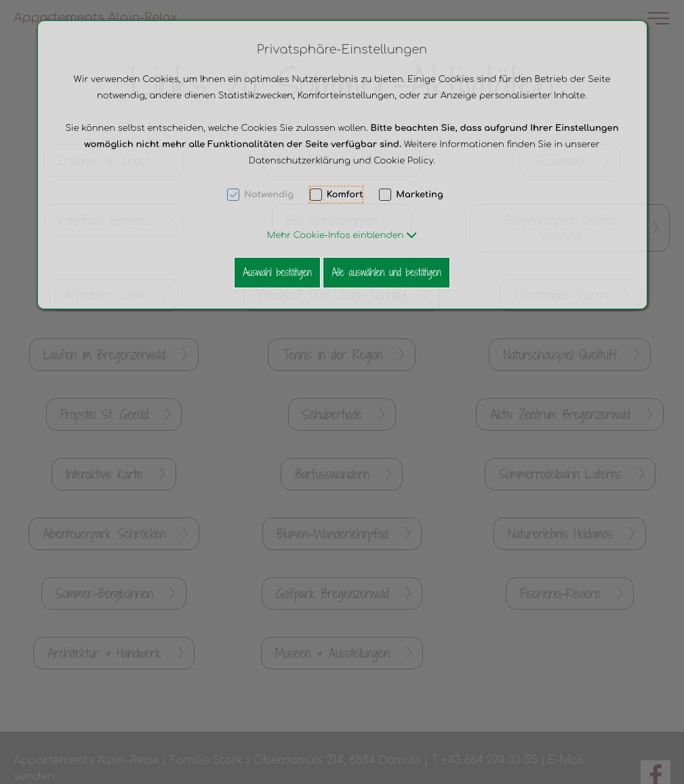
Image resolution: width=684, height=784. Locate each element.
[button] (342, 235)
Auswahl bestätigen (277, 272)
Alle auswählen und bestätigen (386, 272)
